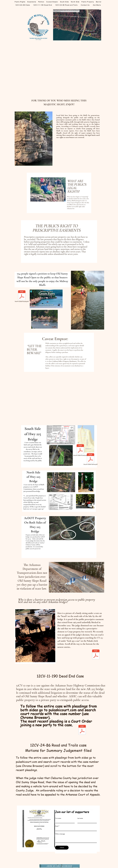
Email (57, 826)
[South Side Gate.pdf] (91, 459)
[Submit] (62, 848)
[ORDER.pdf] (82, 730)
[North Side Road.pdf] (22, 296)
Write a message (60, 834)
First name (58, 818)
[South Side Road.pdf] (80, 450)
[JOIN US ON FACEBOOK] (60, 866)
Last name (80, 818)
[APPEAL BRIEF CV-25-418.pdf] (96, 655)
